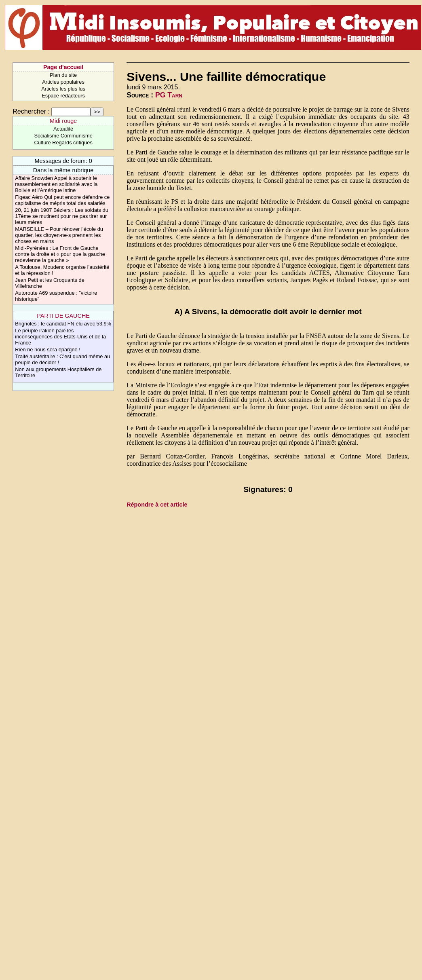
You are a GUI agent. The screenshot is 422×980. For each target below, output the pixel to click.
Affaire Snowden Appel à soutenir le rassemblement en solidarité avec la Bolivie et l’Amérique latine (56, 184)
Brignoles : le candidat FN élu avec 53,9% (63, 324)
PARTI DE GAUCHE (63, 316)
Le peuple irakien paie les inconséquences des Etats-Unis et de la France (60, 337)
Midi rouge (63, 121)
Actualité (63, 129)
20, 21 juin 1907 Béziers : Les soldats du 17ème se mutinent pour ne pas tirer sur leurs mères (62, 216)
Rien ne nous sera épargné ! (48, 350)
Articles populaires (63, 82)
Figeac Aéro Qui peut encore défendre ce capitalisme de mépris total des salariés (62, 200)
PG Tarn (169, 95)
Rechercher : (31, 111)
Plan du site (63, 75)
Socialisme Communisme (63, 136)
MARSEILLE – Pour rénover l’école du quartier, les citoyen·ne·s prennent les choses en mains (59, 235)
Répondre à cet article (157, 505)
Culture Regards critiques (63, 143)
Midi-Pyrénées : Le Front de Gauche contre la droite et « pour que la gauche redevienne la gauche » (60, 254)
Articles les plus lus (63, 89)
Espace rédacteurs (63, 96)
